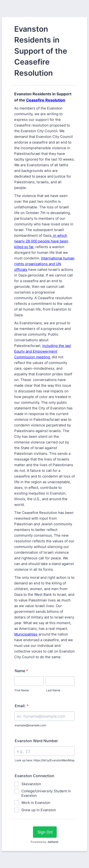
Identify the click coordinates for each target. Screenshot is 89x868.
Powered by (44, 842)
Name (21, 671)
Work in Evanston (36, 803)
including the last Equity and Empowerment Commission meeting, (43, 351)
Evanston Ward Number (36, 741)
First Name (22, 690)
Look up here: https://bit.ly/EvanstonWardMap (45, 760)
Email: (22, 706)
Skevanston (31, 784)
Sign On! (45, 832)
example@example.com (30, 725)
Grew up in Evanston (39, 810)
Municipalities (26, 634)
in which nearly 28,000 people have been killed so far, (41, 241)
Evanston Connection (35, 776)
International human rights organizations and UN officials (44, 264)
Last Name (53, 690)
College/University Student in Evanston (46, 793)
